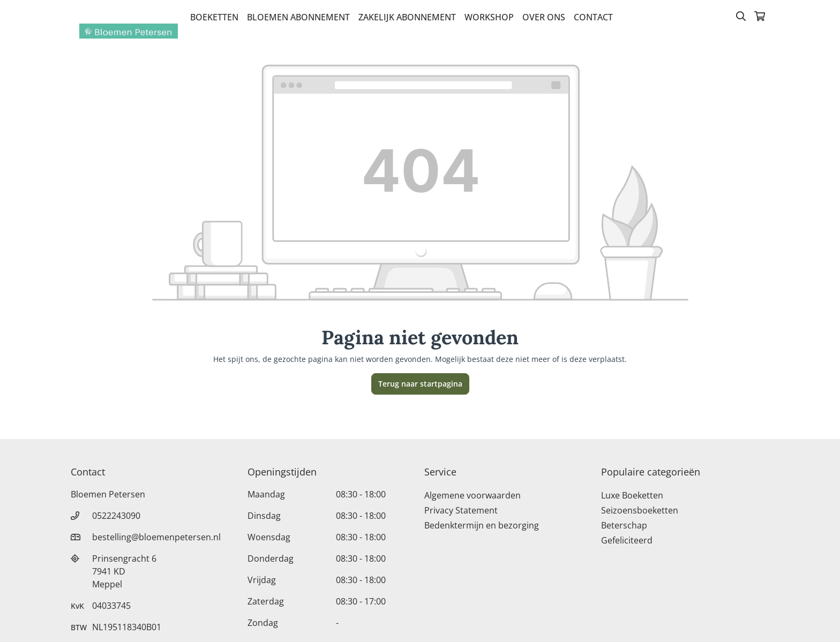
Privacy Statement (461, 510)
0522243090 (116, 516)
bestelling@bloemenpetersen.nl (156, 537)
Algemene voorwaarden (472, 495)
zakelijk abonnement (407, 17)
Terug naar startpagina (420, 384)
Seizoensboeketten (640, 510)
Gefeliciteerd (627, 540)
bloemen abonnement (298, 17)
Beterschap (624, 525)
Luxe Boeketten (632, 495)
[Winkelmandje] (760, 17)
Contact (593, 17)
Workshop (489, 17)
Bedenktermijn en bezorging (482, 525)
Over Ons (544, 17)
